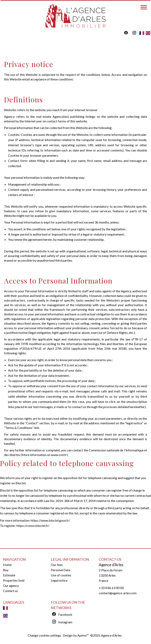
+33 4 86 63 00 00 (111, 588)
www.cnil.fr (59, 455)
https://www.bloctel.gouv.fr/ (50, 520)
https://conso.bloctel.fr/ (33, 526)
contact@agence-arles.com (118, 593)
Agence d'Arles (111, 565)
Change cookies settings (44, 635)
